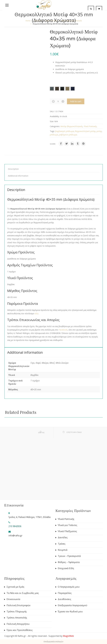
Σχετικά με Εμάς (15, 587)
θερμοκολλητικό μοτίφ (85, 131)
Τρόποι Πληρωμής (17, 611)
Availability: (55, 116)
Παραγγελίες (65, 593)
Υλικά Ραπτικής (90, 126)
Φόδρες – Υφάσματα (69, 562)
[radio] (52, 89)
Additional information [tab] (18, 176)
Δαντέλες (63, 537)
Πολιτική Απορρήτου (18, 624)
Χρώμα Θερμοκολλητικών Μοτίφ (66, 81)
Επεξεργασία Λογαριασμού (72, 605)
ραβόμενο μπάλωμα (68, 135)
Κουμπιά (63, 550)
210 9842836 (15, 526)
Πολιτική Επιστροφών (19, 605)
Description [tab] (13, 169)
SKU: (52, 111)
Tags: (52, 131)
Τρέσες (62, 544)
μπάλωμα (54, 135)
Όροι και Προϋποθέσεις (20, 630)
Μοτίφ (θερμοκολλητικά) (71, 126)
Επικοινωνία (13, 599)
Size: (52, 121)
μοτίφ (99, 131)
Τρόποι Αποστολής (17, 618)
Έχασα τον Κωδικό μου (70, 611)
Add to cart (79, 101)
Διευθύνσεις (65, 599)
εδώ (37, 313)
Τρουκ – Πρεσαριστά (69, 556)
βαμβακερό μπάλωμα (65, 131)
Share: (53, 144)
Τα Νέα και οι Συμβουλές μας (23, 593)
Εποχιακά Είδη (66, 568)
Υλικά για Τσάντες (68, 525)
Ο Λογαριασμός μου (69, 587)
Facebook (63, 330)
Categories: (55, 126)
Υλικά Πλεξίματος (67, 531)
